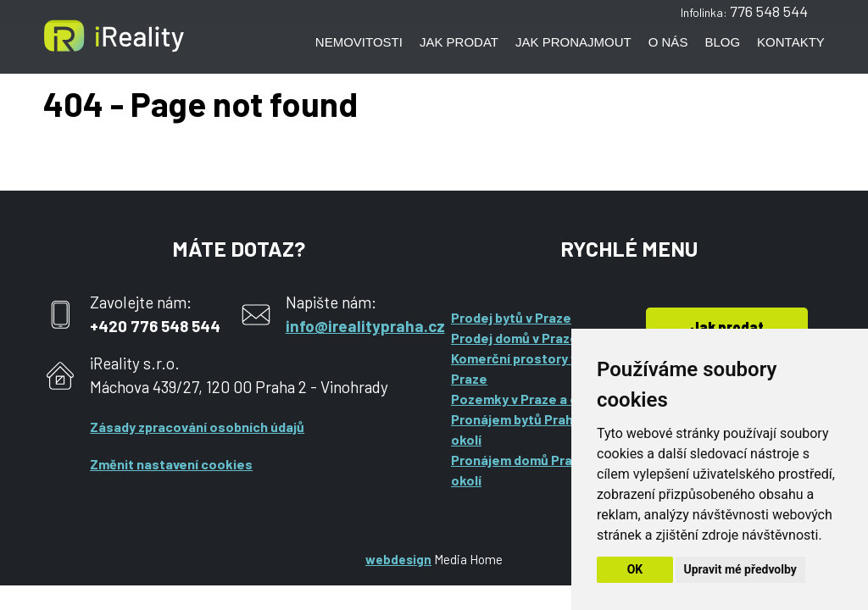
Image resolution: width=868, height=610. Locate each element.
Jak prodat (459, 42)
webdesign (398, 559)
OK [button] (635, 569)
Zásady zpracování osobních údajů (197, 427)
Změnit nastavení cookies (171, 464)
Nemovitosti (359, 42)
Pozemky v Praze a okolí (526, 399)
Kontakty (791, 42)
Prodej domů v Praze (515, 338)
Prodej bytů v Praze (511, 317)
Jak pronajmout (573, 42)
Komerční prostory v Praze (514, 368)
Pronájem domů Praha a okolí (524, 470)
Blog (722, 42)
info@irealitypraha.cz (365, 326)
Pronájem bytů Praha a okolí (521, 429)
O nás (668, 42)
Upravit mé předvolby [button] (740, 569)
